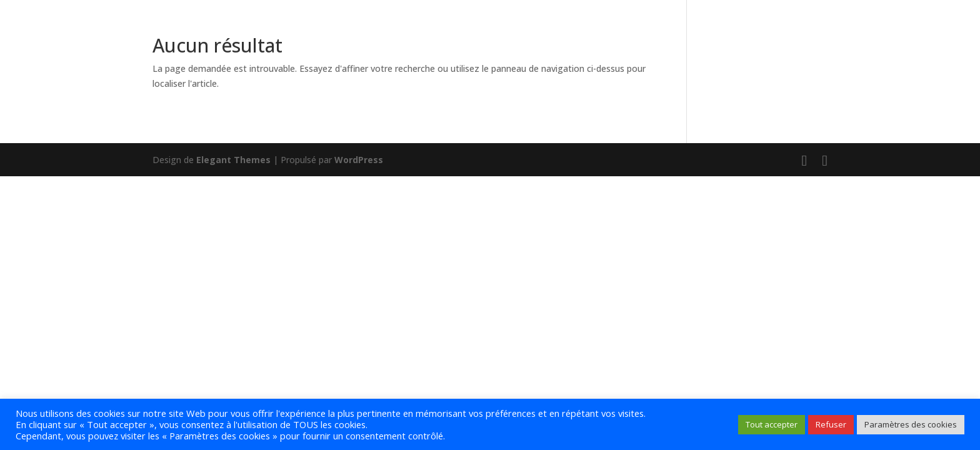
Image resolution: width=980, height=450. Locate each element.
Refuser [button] (831, 424)
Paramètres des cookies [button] (911, 424)
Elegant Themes (233, 160)
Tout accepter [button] (772, 424)
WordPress (359, 160)
